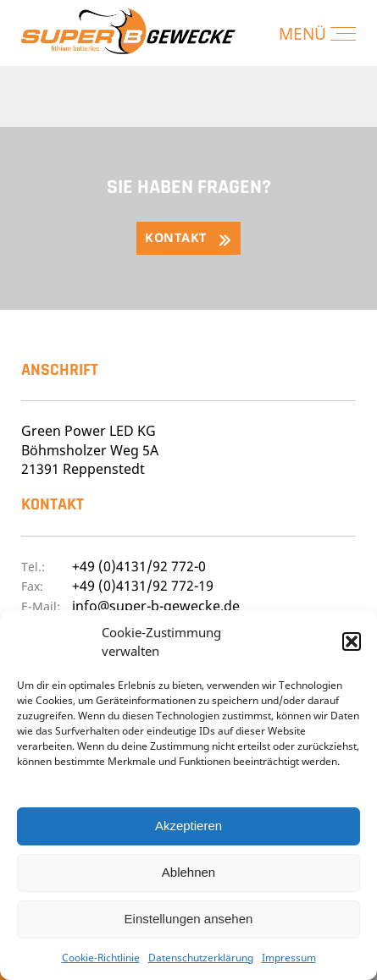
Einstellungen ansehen (189, 919)
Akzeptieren (188, 826)
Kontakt (176, 237)
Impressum (289, 958)
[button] (352, 641)
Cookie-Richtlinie (101, 958)
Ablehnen (188, 872)
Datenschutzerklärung (201, 958)
